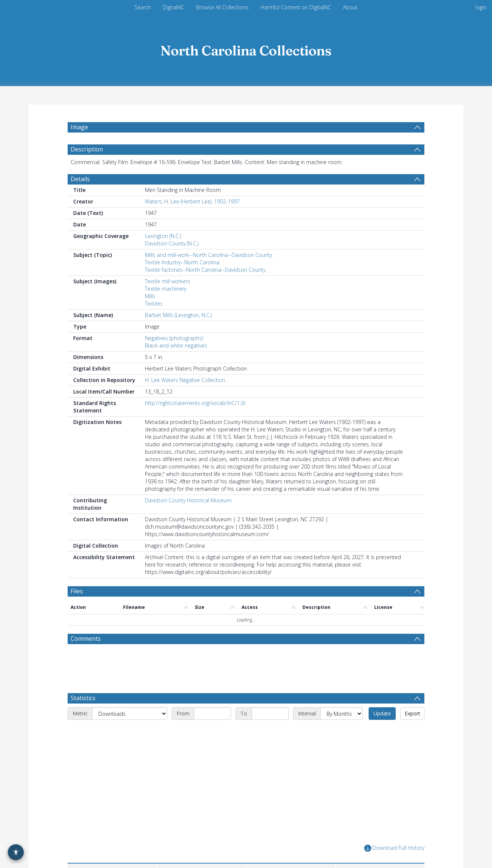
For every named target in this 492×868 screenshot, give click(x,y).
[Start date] (213, 714)
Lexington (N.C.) (163, 236)
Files (77, 591)
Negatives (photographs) (174, 338)
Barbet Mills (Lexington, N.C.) (178, 315)
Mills (150, 296)
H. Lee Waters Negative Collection (185, 380)
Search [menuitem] (143, 7)
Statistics (83, 698)
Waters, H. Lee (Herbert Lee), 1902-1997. (193, 201)
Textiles (154, 304)
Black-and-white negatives (176, 345)
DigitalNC (174, 7)
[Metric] (130, 714)
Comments (86, 639)
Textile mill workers (168, 281)
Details (80, 179)
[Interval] (342, 714)
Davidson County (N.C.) (172, 243)
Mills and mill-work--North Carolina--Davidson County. (209, 255)
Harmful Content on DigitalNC (296, 7)
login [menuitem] (481, 7)
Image (79, 127)
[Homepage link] (246, 49)
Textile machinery (166, 289)
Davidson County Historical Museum (188, 500)
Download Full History (394, 848)
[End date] (270, 714)
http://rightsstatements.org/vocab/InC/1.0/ (195, 403)
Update (382, 713)
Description (87, 149)
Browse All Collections (222, 7)
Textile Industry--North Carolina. (183, 262)
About (350, 7)
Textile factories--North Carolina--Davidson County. (206, 270)
